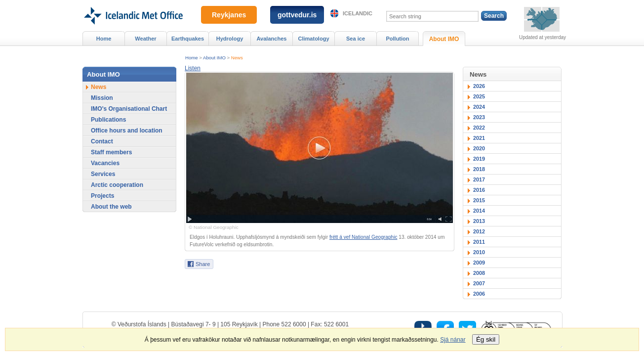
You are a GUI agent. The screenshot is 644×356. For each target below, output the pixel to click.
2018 (479, 169)
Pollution (397, 39)
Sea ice (356, 39)
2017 (479, 179)
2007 (479, 283)
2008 (479, 273)
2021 (479, 138)
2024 (479, 107)
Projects (102, 196)
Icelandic (358, 13)
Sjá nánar (453, 340)
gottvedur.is (297, 15)
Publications (108, 120)
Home (192, 58)
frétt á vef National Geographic (363, 237)
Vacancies (105, 163)
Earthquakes (188, 39)
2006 (479, 294)
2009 (479, 263)
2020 (479, 148)
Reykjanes (229, 15)
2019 (479, 159)
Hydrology (230, 39)
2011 (479, 242)
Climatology (313, 39)
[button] (193, 68)
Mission (102, 98)
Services (103, 174)
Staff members (111, 152)
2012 (479, 231)
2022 (479, 128)
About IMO (214, 58)
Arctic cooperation (117, 185)
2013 (479, 221)
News (237, 58)
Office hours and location (127, 131)
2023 (479, 117)
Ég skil (486, 339)
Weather (145, 39)
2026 (479, 86)
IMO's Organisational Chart (129, 109)
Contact (102, 141)
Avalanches (272, 39)
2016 (479, 190)
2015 (479, 200)
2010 (479, 252)
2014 (479, 211)
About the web (111, 207)
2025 (479, 96)
